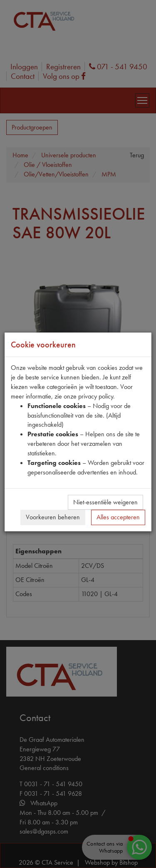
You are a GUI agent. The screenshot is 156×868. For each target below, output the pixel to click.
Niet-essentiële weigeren (105, 502)
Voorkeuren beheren (53, 517)
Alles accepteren (118, 517)
